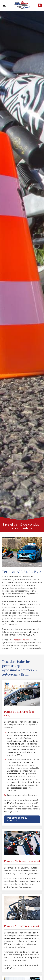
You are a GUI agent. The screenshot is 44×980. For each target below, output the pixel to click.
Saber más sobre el (17, 820)
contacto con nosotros (22, 640)
